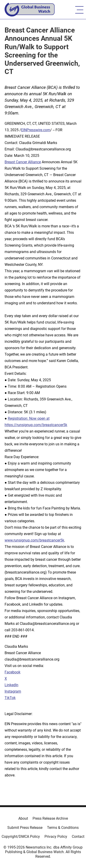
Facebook (12, 672)
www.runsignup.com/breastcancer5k (34, 540)
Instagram (13, 691)
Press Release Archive (50, 818)
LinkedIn (11, 685)
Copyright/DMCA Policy (21, 837)
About (23, 818)
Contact (78, 837)
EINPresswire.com (36, 130)
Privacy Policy (56, 837)
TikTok (10, 698)
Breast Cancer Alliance (23, 162)
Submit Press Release (25, 828)
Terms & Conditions (63, 828)
